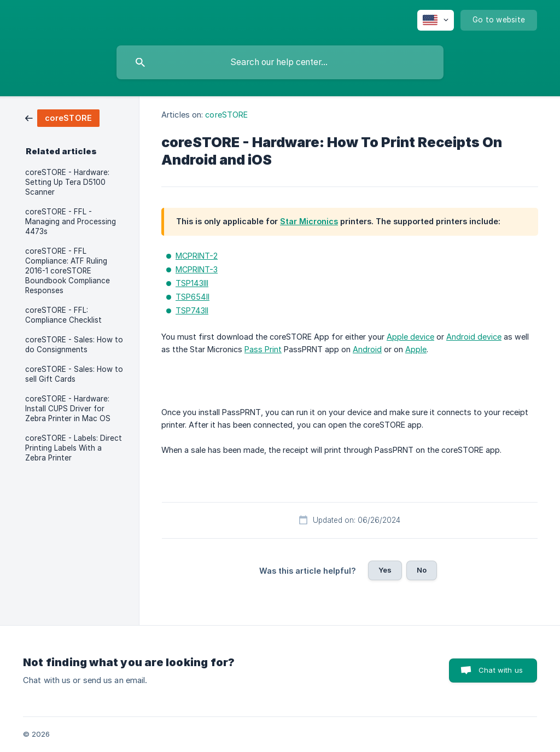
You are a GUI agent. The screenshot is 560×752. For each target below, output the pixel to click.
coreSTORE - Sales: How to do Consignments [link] (74, 345)
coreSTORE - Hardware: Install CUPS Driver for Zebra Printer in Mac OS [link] (68, 409)
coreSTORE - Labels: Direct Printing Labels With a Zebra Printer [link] (74, 448)
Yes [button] (385, 570)
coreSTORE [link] (226, 115)
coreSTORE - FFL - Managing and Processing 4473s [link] (71, 221)
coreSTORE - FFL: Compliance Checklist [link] (63, 315)
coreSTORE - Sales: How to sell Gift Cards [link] (74, 374)
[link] (62, 117)
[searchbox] (280, 62)
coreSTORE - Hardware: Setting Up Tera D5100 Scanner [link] (67, 182)
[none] (436, 20)
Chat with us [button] (501, 670)
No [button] (422, 570)
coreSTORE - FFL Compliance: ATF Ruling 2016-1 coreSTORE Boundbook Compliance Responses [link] (68, 271)
